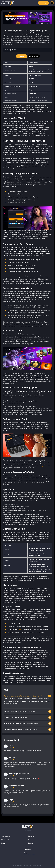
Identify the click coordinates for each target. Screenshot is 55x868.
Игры (30, 840)
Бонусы (31, 843)
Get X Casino (6, 836)
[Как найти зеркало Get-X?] (27, 696)
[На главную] (28, 827)
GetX (20, 629)
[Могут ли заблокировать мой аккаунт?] (27, 723)
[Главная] (8, 3)
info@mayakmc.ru (30, 855)
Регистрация (6, 840)
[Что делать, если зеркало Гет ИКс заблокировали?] (27, 711)
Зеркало (31, 836)
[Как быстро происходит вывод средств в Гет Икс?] (27, 729)
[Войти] (22, 56)
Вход (3, 843)
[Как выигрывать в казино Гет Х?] (27, 717)
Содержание (11, 50)
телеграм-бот (43, 466)
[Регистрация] (34, 56)
